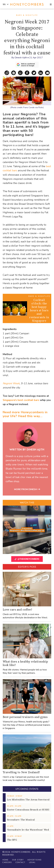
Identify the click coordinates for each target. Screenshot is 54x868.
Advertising (35, 860)
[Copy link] (8, 73)
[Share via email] (47, 73)
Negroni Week (11, 383)
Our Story (18, 860)
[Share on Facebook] (28, 73)
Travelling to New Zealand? (21, 772)
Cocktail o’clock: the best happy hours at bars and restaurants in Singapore (39, 310)
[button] (51, 5)
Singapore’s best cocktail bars (21, 400)
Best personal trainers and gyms (25, 717)
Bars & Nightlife (27, 15)
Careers (7, 862)
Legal (32, 862)
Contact (20, 862)
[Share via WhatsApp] (21, 73)
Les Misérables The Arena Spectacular (30, 800)
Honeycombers (21, 852)
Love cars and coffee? (17, 610)
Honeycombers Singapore (27, 4)
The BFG (12, 840)
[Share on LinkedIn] (42, 73)
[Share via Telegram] (15, 73)
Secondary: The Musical (21, 820)
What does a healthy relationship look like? (25, 663)
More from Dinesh (27, 489)
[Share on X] (35, 73)
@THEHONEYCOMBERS (27, 559)
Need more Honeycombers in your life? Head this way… (25, 414)
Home (5, 860)
